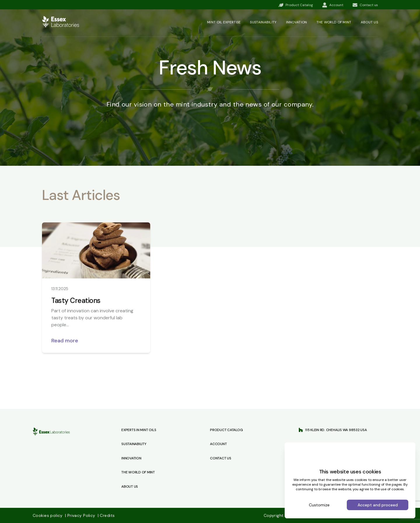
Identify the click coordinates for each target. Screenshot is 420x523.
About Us (130, 487)
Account (218, 444)
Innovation (297, 22)
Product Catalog (226, 430)
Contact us (221, 458)
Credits (106, 515)
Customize (319, 505)
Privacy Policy (81, 515)
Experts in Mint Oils (139, 430)
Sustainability (263, 22)
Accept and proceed (378, 505)
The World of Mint (138, 472)
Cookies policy (48, 515)
